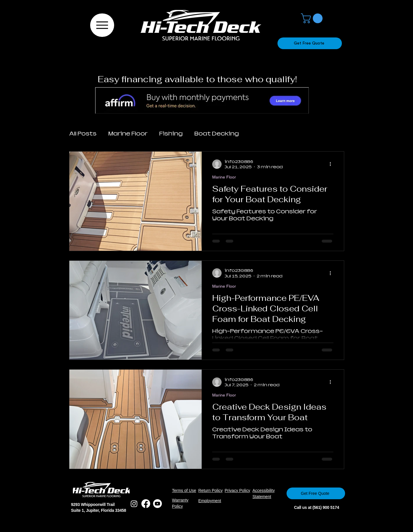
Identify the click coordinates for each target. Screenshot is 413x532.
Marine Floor (128, 134)
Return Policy (211, 490)
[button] (313, 18)
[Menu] (102, 25)
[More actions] (333, 164)
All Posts (83, 134)
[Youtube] (157, 504)
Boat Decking (217, 134)
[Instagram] (134, 504)
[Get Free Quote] (310, 43)
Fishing (171, 134)
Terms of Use (184, 490)
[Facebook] (146, 504)
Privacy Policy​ (238, 490)
